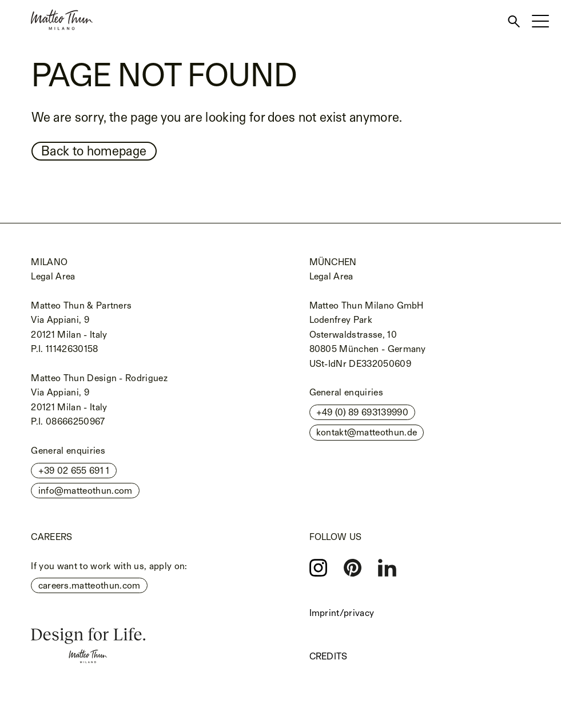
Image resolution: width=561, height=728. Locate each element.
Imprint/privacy (342, 613)
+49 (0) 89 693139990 (362, 412)
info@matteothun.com (85, 491)
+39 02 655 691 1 (74, 471)
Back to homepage (94, 151)
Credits (329, 656)
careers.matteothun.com (89, 585)
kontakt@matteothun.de (367, 432)
